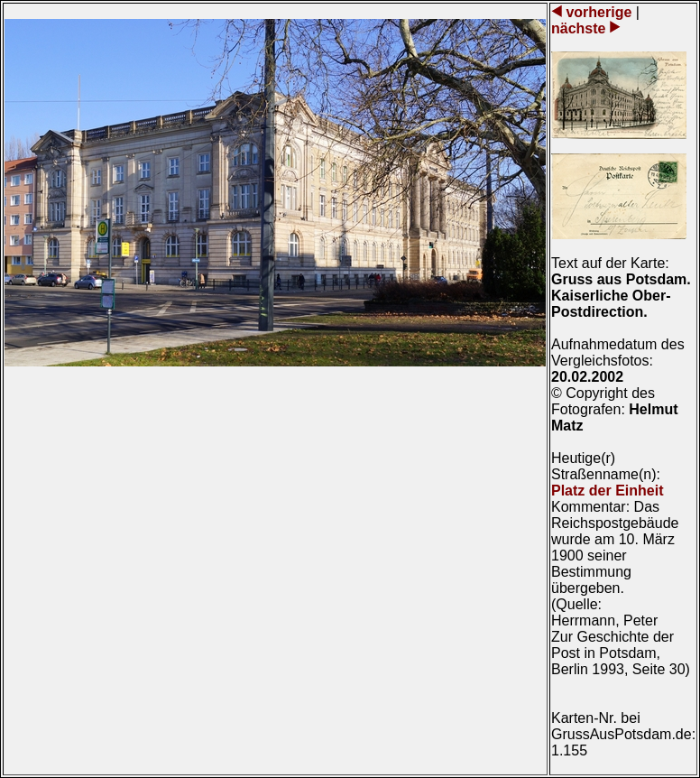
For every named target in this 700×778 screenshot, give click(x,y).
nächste (580, 28)
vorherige (599, 12)
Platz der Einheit (607, 491)
